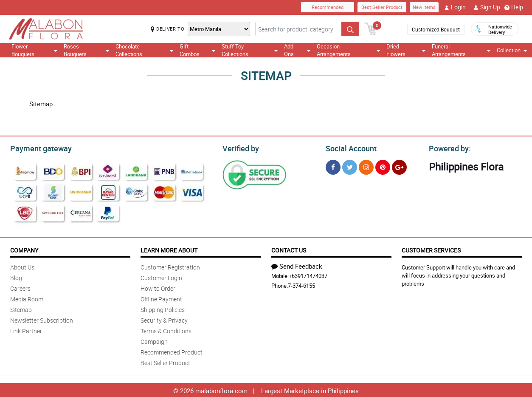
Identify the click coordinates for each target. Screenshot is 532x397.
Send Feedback (297, 265)
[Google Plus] (399, 166)
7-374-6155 (301, 284)
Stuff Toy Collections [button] (249, 50)
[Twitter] (350, 166)
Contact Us (289, 249)
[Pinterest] (383, 166)
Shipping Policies (163, 308)
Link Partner (26, 330)
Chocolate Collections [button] (144, 50)
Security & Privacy (164, 319)
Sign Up (487, 7)
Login (455, 7)
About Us (22, 266)
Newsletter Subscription (42, 319)
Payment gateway (37, 147)
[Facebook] (333, 166)
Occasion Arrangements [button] (349, 50)
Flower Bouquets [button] (34, 50)
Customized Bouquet (436, 29)
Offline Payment (161, 298)
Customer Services (431, 249)
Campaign (154, 340)
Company (24, 249)
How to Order (158, 287)
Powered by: (448, 147)
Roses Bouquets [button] (86, 50)
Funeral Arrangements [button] (461, 50)
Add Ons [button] (297, 50)
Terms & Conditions (166, 330)
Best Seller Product (382, 7)
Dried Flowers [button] (406, 50)
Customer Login (161, 276)
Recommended (328, 7)
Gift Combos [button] (198, 50)
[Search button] (350, 29)
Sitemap (21, 308)
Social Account (349, 147)
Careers (20, 287)
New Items (424, 7)
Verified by (239, 147)
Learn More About (169, 249)
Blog (16, 276)
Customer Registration (170, 266)
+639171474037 (308, 275)
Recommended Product (172, 351)
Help (514, 7)
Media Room (27, 298)
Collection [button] (512, 50)
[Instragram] (366, 166)
